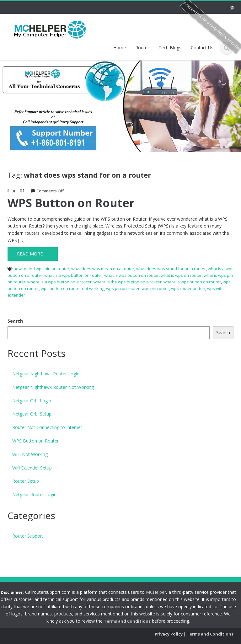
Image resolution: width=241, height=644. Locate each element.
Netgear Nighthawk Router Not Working (53, 387)
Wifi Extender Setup (32, 468)
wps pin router (155, 288)
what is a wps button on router (73, 275)
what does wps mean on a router (103, 269)
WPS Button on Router (71, 203)
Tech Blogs (170, 48)
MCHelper (152, 592)
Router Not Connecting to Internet (47, 427)
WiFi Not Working (30, 454)
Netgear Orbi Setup (32, 414)
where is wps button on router (192, 282)
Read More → (33, 254)
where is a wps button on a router (59, 282)
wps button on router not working (72, 288)
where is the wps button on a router (128, 282)
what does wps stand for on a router (171, 269)
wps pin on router (123, 288)
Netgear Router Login (34, 494)
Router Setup (26, 481)
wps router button (188, 288)
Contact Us (202, 48)
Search (15, 321)
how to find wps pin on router (41, 269)
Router (142, 48)
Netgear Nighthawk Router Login (46, 374)
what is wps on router (181, 275)
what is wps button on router (131, 275)
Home (120, 48)
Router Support (28, 536)
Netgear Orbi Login (32, 401)
